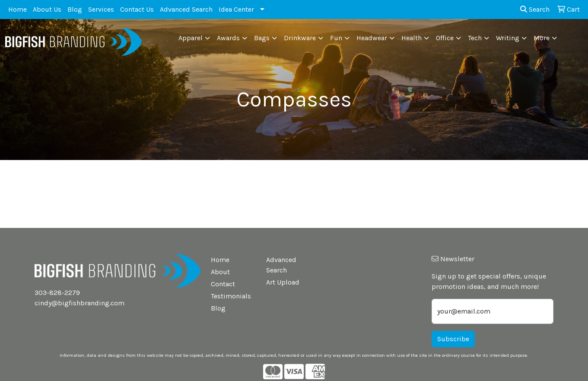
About (220, 272)
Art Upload (283, 282)
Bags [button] (262, 38)
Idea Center (236, 9)
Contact (223, 284)
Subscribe (453, 339)
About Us (47, 9)
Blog (75, 9)
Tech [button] (475, 38)
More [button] (542, 38)
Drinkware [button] (300, 38)
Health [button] (412, 38)
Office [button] (445, 38)
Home (17, 9)
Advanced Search (186, 9)
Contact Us (137, 9)
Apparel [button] (191, 38)
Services (101, 9)
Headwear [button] (372, 38)
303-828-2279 (57, 293)
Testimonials (231, 296)
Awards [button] (228, 38)
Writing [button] (508, 38)
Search (535, 9)
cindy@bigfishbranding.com (79, 303)
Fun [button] (336, 38)
